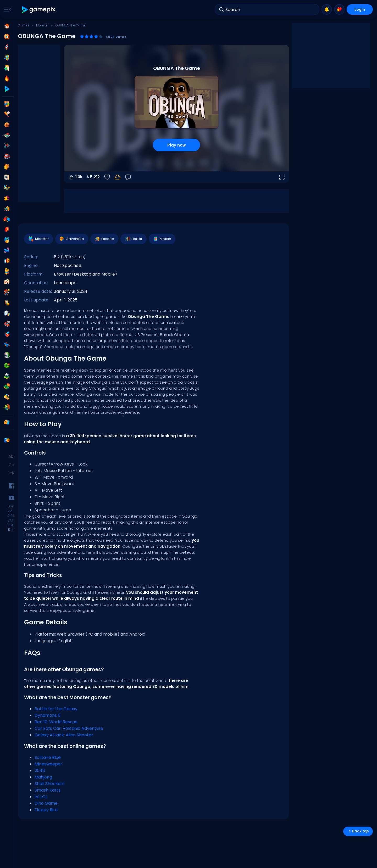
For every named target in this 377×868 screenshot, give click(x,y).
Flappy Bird (46, 810)
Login (360, 9)
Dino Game (46, 803)
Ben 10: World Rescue (56, 722)
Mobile (162, 239)
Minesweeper (48, 764)
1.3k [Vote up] (75, 177)
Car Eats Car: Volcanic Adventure (69, 728)
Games (24, 25)
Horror (133, 239)
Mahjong (43, 777)
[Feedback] (128, 177)
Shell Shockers (49, 784)
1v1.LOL (41, 797)
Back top (358, 831)
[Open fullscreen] (282, 177)
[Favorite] (107, 177)
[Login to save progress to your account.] (118, 177)
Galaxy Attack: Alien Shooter (64, 735)
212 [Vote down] (93, 177)
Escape (104, 239)
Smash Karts (48, 790)
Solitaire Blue (48, 757)
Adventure (71, 239)
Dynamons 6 (48, 715)
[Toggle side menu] (7, 9)
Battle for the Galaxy (56, 709)
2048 (40, 771)
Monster (42, 25)
